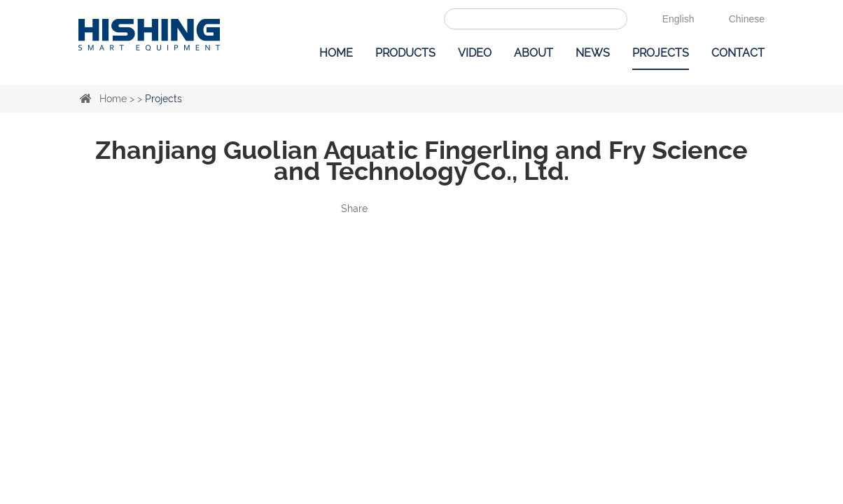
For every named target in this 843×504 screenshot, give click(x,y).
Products (405, 53)
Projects (661, 53)
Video (475, 53)
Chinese (747, 19)
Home (336, 53)
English (678, 19)
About (534, 53)
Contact (738, 53)
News (593, 53)
